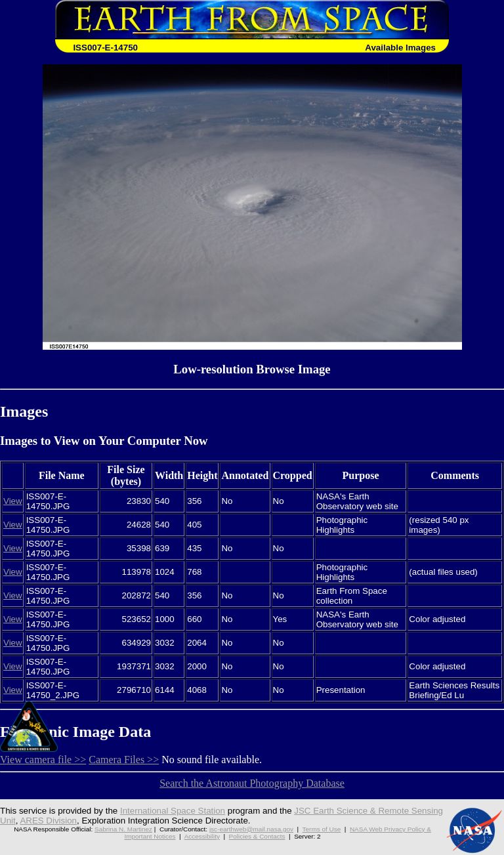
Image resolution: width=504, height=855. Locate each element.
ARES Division (48, 821)
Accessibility (202, 836)
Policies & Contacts (257, 836)
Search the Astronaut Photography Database (252, 783)
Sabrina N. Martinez (123, 829)
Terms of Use (322, 829)
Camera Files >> (124, 760)
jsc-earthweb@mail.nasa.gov (251, 829)
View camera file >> (43, 760)
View (13, 501)
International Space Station (173, 811)
